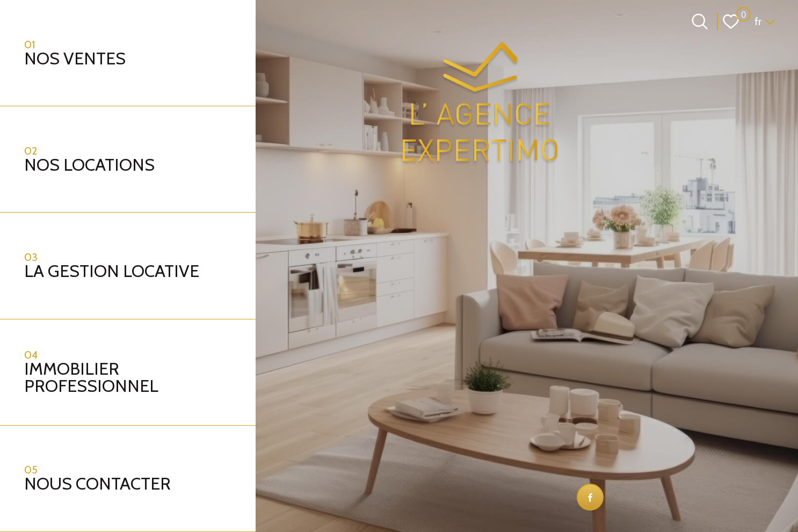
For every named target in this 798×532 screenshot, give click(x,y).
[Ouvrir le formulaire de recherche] (700, 21)
